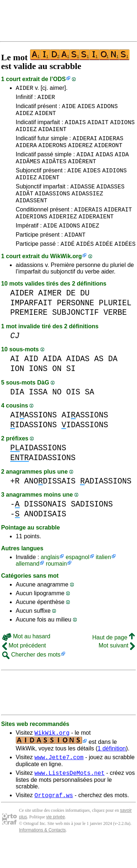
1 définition (112, 771)
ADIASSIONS (106, 503)
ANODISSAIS (50, 503)
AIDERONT (108, 154)
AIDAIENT (52, 135)
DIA (17, 414)
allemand (28, 586)
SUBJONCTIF (76, 334)
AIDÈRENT (82, 172)
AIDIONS (122, 127)
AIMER (50, 315)
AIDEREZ (80, 154)
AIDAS (104, 164)
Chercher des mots (31, 676)
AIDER (24, 89)
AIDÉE (104, 265)
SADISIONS (92, 526)
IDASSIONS (34, 447)
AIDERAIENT (96, 235)
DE (71, 315)
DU (85, 315)
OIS (73, 414)
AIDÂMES (28, 172)
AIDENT (45, 117)
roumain (56, 586)
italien (103, 579)
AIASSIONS (34, 437)
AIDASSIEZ (87, 209)
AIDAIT (98, 127)
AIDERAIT (118, 227)
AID (31, 381)
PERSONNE (76, 325)
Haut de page (113, 659)
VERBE (115, 334)
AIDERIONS (31, 235)
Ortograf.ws (54, 821)
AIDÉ (68, 265)
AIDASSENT (31, 217)
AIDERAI (85, 146)
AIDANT (75, 255)
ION (17, 391)
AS (99, 381)
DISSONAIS (45, 526)
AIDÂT (24, 209)
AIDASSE (82, 200)
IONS (38, 391)
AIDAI (85, 164)
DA (113, 381)
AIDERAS (111, 146)
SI (71, 391)
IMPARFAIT (31, 325)
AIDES (86, 109)
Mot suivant (117, 667)
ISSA (38, 414)
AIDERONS (52, 154)
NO (57, 414)
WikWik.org (66, 278)
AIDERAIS (88, 227)
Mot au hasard (26, 658)
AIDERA (26, 154)
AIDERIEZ (63, 235)
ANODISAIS (45, 536)
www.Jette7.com (59, 781)
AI (15, 381)
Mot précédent (24, 667)
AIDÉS (85, 265)
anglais (50, 579)
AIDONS (107, 109)
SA (90, 414)
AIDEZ (24, 117)
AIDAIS (75, 127)
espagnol (78, 579)
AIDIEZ (26, 135)
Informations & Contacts (42, 856)
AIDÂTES (54, 172)
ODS (59, 79)
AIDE (69, 109)
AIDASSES (111, 200)
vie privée (55, 843)
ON (57, 391)
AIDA (122, 164)
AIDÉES (125, 265)
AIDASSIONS (52, 209)
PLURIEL (115, 325)
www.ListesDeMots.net (69, 798)
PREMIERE (29, 334)
